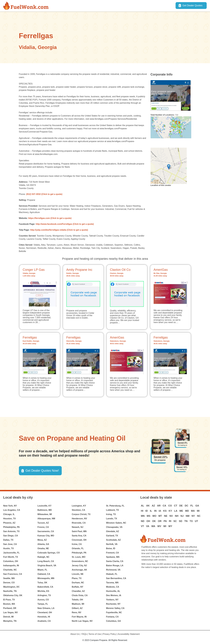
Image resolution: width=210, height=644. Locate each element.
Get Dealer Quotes (192, 5)
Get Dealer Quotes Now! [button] (42, 471)
